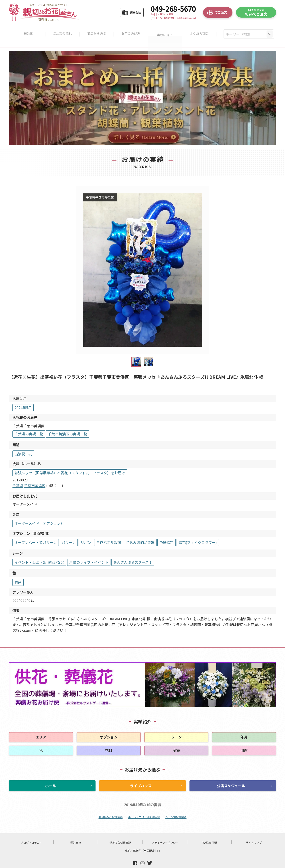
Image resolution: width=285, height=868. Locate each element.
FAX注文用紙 (209, 833)
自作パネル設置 (109, 533)
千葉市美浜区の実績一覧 (67, 425)
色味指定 (167, 533)
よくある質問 (201, 29)
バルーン (69, 533)
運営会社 (76, 833)
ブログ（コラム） (31, 833)
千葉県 (18, 476)
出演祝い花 (23, 444)
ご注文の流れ (61, 29)
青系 (18, 573)
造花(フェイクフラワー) (198, 533)
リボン (86, 533)
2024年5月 (23, 398)
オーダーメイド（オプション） (39, 514)
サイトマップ (254, 833)
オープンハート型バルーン (36, 533)
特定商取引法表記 (120, 833)
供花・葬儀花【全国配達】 (142, 841)
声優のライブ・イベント (89, 553)
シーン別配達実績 (176, 808)
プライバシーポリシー (165, 833)
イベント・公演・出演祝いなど (39, 553)
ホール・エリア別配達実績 (144, 808)
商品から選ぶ (96, 29)
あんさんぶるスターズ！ (133, 553)
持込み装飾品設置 (140, 533)
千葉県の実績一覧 (29, 425)
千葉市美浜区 (35, 476)
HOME (26, 29)
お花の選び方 (131, 29)
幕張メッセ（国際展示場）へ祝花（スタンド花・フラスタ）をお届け (70, 463)
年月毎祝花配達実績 (111, 808)
